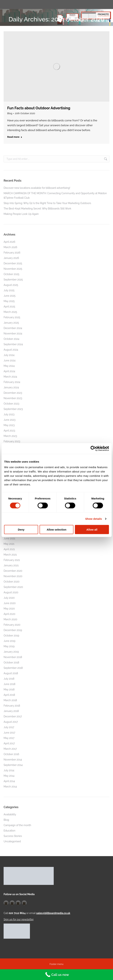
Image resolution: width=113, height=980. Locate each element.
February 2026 (12, 253)
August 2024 (11, 350)
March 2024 (10, 377)
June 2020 (10, 603)
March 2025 (10, 312)
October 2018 (11, 663)
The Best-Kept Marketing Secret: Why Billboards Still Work (37, 209)
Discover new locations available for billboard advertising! (37, 188)
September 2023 (13, 409)
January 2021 (11, 565)
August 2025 (11, 285)
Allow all (92, 530)
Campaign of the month (17, 825)
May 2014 (9, 776)
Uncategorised (12, 841)
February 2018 (12, 706)
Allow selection (56, 530)
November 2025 (13, 269)
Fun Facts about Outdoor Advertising (39, 108)
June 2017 (9, 733)
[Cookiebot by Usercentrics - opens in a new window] (93, 448)
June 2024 (10, 360)
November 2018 (13, 657)
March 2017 (10, 749)
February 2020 (12, 625)
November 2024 (13, 333)
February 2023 (12, 441)
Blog (10, 113)
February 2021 (12, 560)
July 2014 (9, 770)
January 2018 (11, 711)
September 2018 (13, 668)
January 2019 (11, 652)
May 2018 (9, 689)
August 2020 (11, 592)
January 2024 (11, 387)
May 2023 (9, 425)
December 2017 (13, 716)
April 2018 (9, 695)
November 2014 (13, 760)
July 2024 (9, 355)
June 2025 (10, 296)
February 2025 (12, 317)
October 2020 (12, 582)
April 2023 (9, 431)
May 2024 (9, 366)
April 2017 (9, 743)
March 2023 (10, 436)
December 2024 (13, 328)
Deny (21, 530)
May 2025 (9, 301)
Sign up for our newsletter (19, 919)
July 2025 (9, 290)
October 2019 (11, 636)
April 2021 (9, 549)
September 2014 (13, 765)
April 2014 (9, 781)
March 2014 (10, 787)
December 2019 (13, 630)
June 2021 (9, 538)
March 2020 (10, 619)
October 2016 (11, 754)
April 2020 (9, 614)
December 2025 (13, 263)
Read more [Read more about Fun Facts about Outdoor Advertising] (15, 137)
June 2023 (10, 420)
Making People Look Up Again (21, 214)
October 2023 (11, 404)
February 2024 (12, 382)
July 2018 (9, 679)
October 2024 (11, 339)
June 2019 (9, 641)
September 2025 (13, 280)
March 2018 (10, 700)
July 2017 (9, 727)
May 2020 (9, 609)
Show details (94, 519)
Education (9, 831)
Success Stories (13, 836)
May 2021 (9, 544)
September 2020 (13, 587)
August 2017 (11, 722)
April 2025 (9, 307)
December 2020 (13, 571)
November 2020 (13, 576)
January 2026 (11, 258)
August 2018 (11, 673)
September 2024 (13, 344)
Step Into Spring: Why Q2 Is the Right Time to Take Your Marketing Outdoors (47, 203)
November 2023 (13, 398)
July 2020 (9, 598)
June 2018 (9, 684)
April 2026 (9, 242)
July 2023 (9, 414)
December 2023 (13, 393)
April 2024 (9, 371)
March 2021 (10, 555)
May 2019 (9, 646)
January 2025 (11, 323)
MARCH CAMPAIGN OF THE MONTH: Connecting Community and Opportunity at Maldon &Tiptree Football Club (55, 196)
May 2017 (9, 738)
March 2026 (10, 247)
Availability (10, 814)
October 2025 (11, 274)
